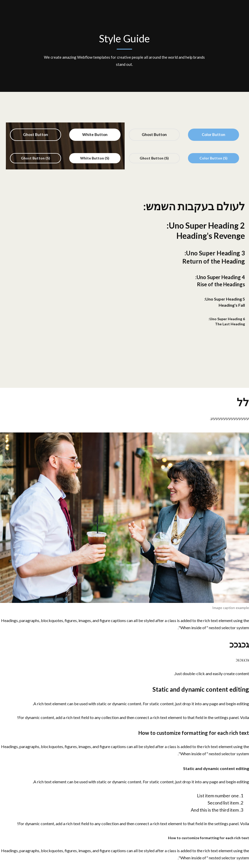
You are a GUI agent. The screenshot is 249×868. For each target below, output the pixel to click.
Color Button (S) (214, 158)
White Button (95, 134)
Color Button (214, 134)
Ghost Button (154, 134)
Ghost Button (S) (154, 158)
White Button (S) (95, 158)
